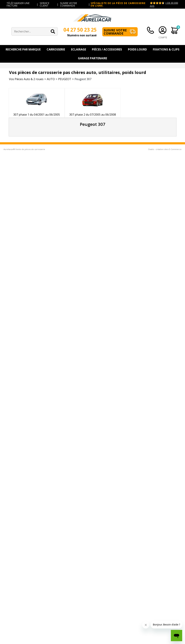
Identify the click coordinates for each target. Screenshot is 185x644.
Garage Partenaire (92, 58)
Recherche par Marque (23, 49)
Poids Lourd (137, 49)
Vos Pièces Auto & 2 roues (26, 79)
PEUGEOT (65, 79)
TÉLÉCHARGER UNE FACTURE (18, 4)
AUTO (51, 79)
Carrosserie (56, 49)
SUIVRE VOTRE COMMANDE (69, 4)
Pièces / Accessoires (107, 49)
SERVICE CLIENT (45, 4)
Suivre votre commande (115, 32)
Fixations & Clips (166, 49)
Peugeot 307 (83, 79)
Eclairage (79, 49)
